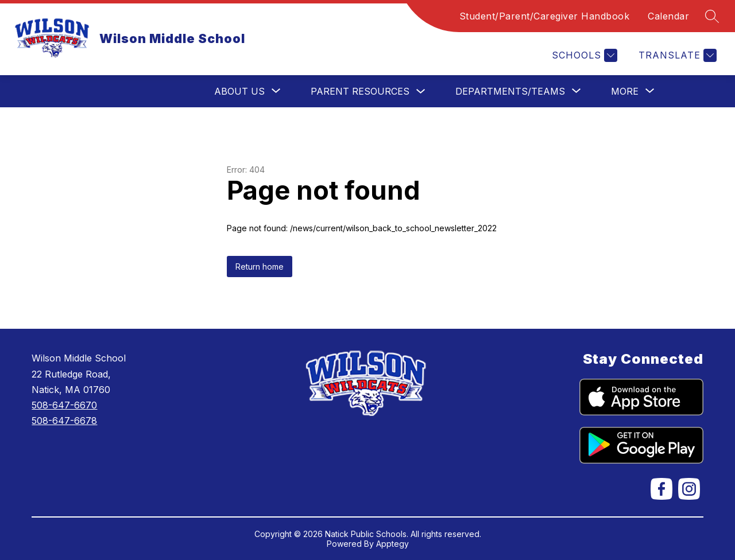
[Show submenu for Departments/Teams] (510, 91)
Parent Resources (360, 91)
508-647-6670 (64, 405)
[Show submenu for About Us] (239, 91)
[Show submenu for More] (625, 91)
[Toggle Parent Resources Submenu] (421, 92)
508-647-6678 (64, 421)
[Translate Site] (676, 55)
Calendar (668, 16)
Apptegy (392, 544)
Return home (260, 267)
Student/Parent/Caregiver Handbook (545, 16)
